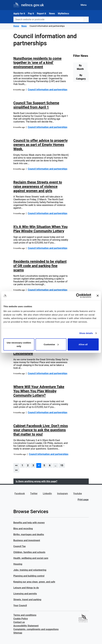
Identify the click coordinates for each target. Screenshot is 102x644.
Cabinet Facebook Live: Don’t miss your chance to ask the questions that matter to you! (41, 430)
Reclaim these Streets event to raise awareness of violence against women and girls (38, 187)
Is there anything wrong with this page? (37, 481)
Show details (86, 333)
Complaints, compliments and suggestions (36, 629)
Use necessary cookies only (19, 344)
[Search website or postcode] (49, 19)
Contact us (19, 622)
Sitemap (18, 633)
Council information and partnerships (48, 90)
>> (16, 470)
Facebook (20, 494)
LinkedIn (47, 494)
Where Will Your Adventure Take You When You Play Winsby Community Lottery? (39, 391)
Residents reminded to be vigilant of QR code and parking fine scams (40, 266)
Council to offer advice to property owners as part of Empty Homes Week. (41, 145)
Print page (83, 500)
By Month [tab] (80, 67)
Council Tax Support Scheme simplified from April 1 (36, 105)
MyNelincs (63, 14)
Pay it (31, 14)
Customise (51, 344)
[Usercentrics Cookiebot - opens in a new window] (78, 296)
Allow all (83, 344)
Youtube (78, 494)
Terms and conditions (25, 615)
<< (16, 465)
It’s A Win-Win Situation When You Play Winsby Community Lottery (41, 229)
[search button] (86, 19)
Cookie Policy (21, 619)
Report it (41, 14)
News (52, 14)
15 (62, 465)
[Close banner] (98, 296)
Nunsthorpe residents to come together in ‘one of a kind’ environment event (37, 63)
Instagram (63, 494)
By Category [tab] (81, 77)
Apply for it (19, 14)
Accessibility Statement (26, 626)
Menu (84, 5)
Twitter (34, 494)
